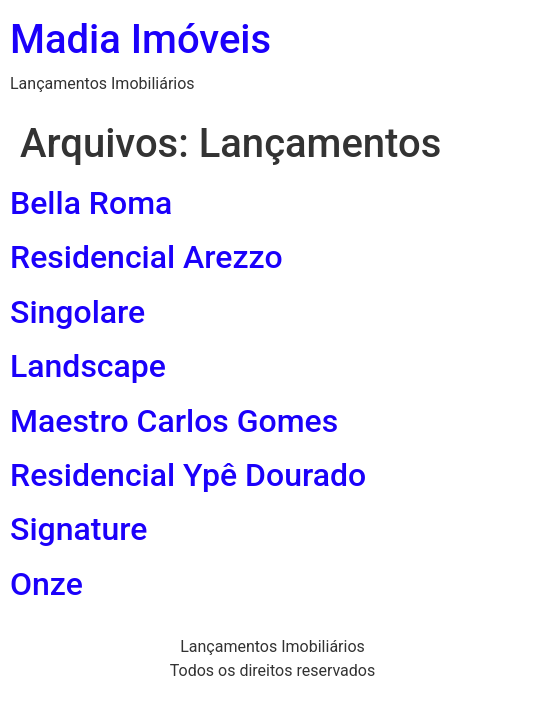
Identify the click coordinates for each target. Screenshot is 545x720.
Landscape (88, 366)
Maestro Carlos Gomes (174, 421)
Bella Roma (91, 203)
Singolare (77, 312)
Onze (46, 584)
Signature (78, 529)
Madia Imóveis (140, 39)
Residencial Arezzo (146, 257)
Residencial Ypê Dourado (188, 475)
